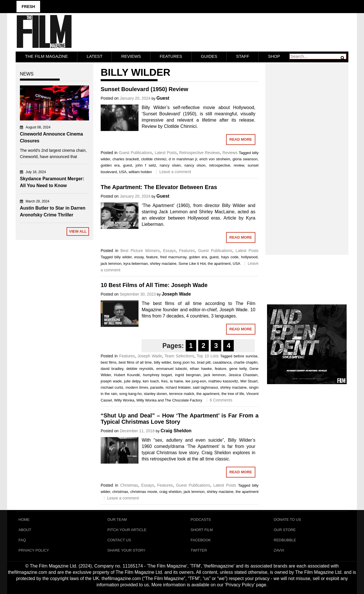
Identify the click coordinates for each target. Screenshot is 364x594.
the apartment (219, 264)
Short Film (202, 530)
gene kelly (238, 369)
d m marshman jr (183, 159)
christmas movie (144, 492)
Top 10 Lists (208, 356)
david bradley (112, 369)
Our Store (285, 530)
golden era (110, 165)
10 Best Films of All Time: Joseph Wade (154, 285)
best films (108, 362)
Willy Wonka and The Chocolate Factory (169, 400)
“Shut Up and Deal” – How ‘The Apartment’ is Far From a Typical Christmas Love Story (180, 419)
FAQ (22, 540)
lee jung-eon (196, 381)
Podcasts (201, 520)
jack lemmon (111, 264)
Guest (163, 98)
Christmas (129, 485)
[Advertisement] (307, 153)
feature (152, 257)
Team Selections (179, 356)
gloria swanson (245, 159)
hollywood (249, 257)
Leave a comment (175, 172)
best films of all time (135, 362)
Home (24, 520)
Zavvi (279, 550)
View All (78, 231)
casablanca (222, 362)
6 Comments (221, 400)
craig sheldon (170, 492)
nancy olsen (170, 165)
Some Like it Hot (192, 264)
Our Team (117, 520)
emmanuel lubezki (171, 369)
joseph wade (111, 381)
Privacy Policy (34, 550)
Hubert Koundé (127, 375)
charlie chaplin (246, 362)
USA (123, 172)
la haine (176, 381)
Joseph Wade (176, 294)
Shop (274, 56)
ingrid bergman (188, 375)
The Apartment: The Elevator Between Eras (159, 187)
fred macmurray (173, 257)
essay (139, 257)
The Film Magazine (46, 56)
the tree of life (233, 394)
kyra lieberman (136, 264)
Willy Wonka (124, 400)
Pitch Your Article (127, 530)
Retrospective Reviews (199, 153)
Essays (169, 251)
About (25, 530)
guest (128, 165)
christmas (120, 492)
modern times (137, 387)
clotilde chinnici (154, 159)
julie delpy (132, 381)
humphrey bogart (158, 375)
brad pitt (204, 362)
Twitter (199, 550)
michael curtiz (112, 387)
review (239, 165)
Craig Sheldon (176, 431)
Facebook (201, 540)
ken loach (151, 381)
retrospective (220, 165)
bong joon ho (184, 362)
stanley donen (155, 394)
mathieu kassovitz (223, 381)
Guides (209, 56)
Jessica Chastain (243, 375)
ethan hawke (201, 369)
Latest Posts (166, 153)
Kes (164, 381)
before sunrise (246, 356)
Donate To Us (288, 520)
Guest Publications (136, 153)
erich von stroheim (215, 159)
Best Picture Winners (140, 251)
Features (171, 56)
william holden (140, 172)
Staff (243, 56)
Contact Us (119, 540)
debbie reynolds (140, 369)
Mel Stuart (249, 381)
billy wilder (123, 257)
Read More (241, 139)
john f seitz (146, 165)
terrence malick (182, 394)
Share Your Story (127, 550)
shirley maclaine (163, 264)
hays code (230, 257)
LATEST (95, 56)
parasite (157, 387)
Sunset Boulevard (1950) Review (144, 89)
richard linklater (178, 387)
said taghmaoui (205, 387)
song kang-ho (130, 394)
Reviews (131, 56)
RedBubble (285, 540)
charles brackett (126, 159)
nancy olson (195, 165)
